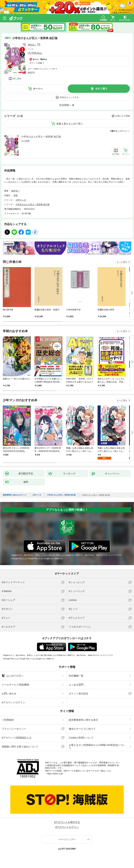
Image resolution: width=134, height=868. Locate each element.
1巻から (114, 131)
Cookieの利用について (81, 738)
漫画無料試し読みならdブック (15, 495)
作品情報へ (65, 105)
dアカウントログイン (13, 702)
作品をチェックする (69, 97)
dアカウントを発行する (67, 822)
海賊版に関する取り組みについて (20, 747)
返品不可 (31, 72)
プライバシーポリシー (14, 729)
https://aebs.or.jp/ (55, 774)
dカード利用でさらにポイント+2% (42, 69)
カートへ (38, 89)
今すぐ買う (101, 89)
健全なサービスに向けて (82, 729)
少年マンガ (21, 200)
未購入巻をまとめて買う (70, 124)
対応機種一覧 (76, 676)
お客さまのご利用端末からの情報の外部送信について (97, 747)
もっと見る (122, 262)
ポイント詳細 (36, 63)
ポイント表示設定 (79, 694)
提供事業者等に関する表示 (83, 720)
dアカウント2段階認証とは (17, 738)
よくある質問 (76, 685)
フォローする (39, 45)
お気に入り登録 (122, 116)
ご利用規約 (8, 720)
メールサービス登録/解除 (16, 685)
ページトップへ (67, 839)
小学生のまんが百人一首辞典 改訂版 (41, 137)
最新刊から (125, 131)
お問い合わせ (9, 694)
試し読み (17, 79)
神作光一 (32, 45)
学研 (16, 195)
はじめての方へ (13, 676)
